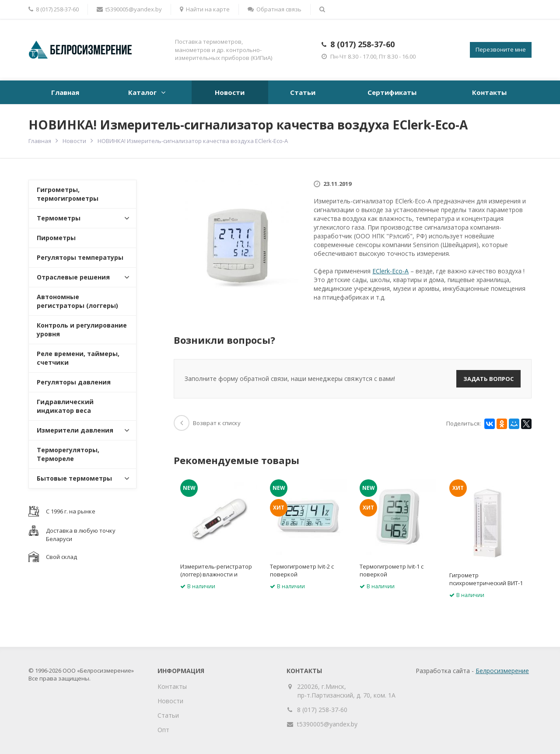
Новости (230, 92)
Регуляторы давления (74, 382)
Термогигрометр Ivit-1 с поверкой (392, 570)
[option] (219, 537)
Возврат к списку (207, 423)
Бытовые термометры (74, 478)
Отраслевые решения (73, 277)
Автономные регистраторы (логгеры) (77, 301)
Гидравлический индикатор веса (65, 406)
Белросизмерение (502, 671)
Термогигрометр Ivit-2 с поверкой (302, 570)
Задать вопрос (488, 379)
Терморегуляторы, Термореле (68, 454)
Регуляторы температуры (80, 257)
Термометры (59, 218)
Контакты (489, 92)
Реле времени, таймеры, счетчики (78, 358)
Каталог (142, 92)
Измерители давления (75, 430)
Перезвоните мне (501, 49)
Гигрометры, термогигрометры (68, 194)
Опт (163, 730)
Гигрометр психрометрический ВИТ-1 (486, 579)
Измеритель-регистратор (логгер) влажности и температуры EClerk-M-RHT (218, 574)
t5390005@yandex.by (129, 9)
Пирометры (56, 238)
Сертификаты (392, 92)
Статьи (303, 92)
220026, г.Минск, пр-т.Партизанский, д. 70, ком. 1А (346, 691)
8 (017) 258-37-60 (362, 44)
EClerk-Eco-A (390, 271)
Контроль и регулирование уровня (82, 330)
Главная (65, 92)
